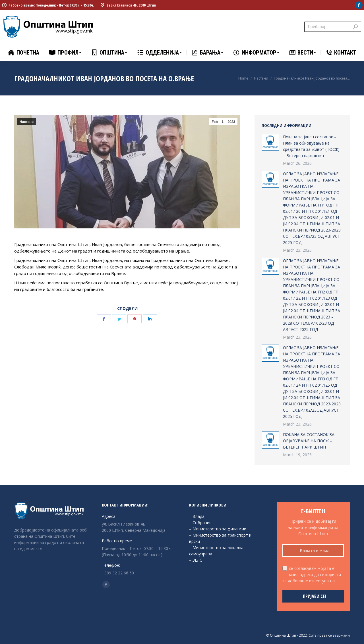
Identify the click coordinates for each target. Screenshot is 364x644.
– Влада (197, 516)
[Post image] (270, 142)
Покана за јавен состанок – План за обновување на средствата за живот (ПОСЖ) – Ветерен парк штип (311, 146)
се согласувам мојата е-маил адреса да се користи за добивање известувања (312, 575)
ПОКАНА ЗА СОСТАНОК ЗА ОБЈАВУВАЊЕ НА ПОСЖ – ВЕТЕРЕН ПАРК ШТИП (309, 441)
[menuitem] (23, 53)
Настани (27, 122)
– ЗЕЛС (196, 560)
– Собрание (200, 523)
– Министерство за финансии (218, 529)
